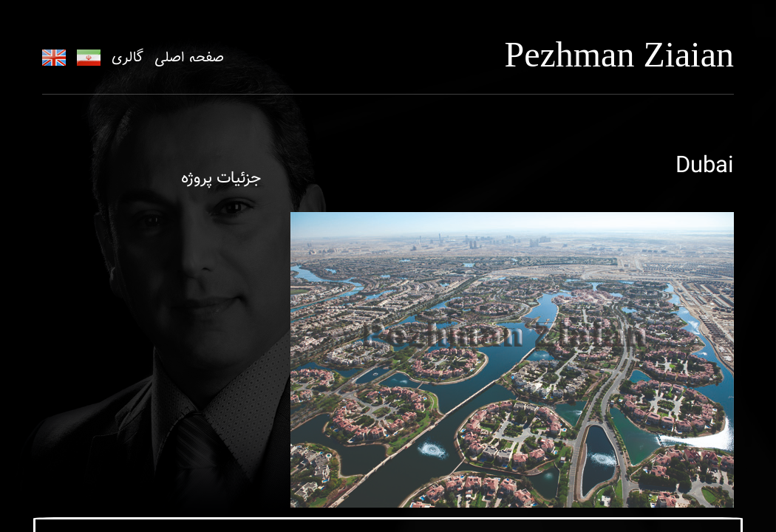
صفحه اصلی (189, 58)
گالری (127, 58)
